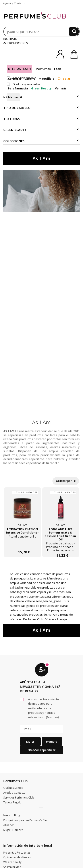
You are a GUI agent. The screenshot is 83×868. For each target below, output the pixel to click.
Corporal (14, 79)
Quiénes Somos (13, 788)
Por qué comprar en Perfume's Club (26, 820)
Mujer (30, 741)
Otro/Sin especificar (42, 750)
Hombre (52, 741)
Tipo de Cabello (41, 108)
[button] (41, 809)
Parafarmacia (18, 88)
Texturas (41, 119)
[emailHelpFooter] (41, 729)
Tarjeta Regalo (12, 802)
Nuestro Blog (12, 815)
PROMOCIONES (16, 43)
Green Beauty (41, 88)
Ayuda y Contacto (14, 3)
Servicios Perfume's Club (19, 798)
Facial (58, 69)
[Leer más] (52, 717)
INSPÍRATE (10, 39)
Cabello (30, 79)
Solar (64, 79)
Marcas (13, 97)
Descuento (41, 97)
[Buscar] (74, 32)
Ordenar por (66, 481)
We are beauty (12, 862)
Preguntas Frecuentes (17, 853)
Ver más (61, 88)
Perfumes (43, 69)
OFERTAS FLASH (19, 69)
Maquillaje (46, 79)
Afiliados (9, 825)
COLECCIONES (41, 141)
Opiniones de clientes (17, 857)
